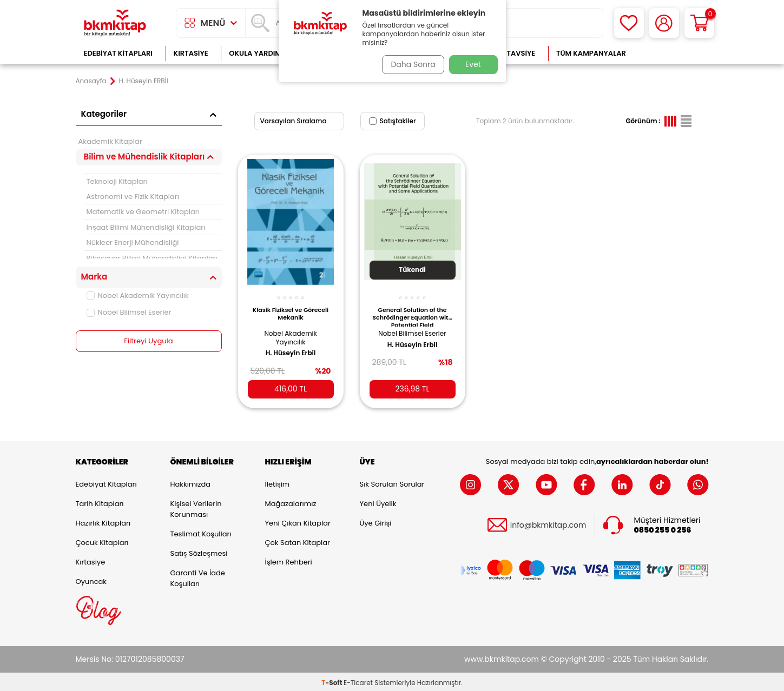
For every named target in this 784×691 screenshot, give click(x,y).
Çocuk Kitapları (102, 540)
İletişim (278, 482)
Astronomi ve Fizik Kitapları (133, 197)
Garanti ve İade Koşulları (198, 576)
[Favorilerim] (629, 23)
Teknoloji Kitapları (117, 181)
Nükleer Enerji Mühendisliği (133, 242)
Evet (473, 64)
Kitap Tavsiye (510, 53)
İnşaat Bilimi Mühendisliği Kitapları (146, 227)
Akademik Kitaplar (110, 141)
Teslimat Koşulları (201, 532)
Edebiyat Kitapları (118, 53)
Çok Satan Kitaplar (298, 540)
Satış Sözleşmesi (199, 551)
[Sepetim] (699, 23)
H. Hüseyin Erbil (291, 347)
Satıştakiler (393, 121)
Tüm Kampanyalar (591, 53)
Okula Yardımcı (259, 53)
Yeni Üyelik (378, 501)
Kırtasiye (191, 53)
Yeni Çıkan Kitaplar (298, 521)
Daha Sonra (410, 64)
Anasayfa (91, 81)
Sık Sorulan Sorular (392, 482)
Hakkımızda (190, 482)
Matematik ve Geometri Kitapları (143, 212)
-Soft (332, 680)
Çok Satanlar (673, 53)
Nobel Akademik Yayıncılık (138, 295)
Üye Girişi (376, 521)
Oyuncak (91, 579)
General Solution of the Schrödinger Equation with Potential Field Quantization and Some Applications (412, 310)
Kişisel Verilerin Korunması (196, 507)
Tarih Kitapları (100, 501)
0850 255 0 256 (663, 528)
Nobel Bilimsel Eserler (129, 312)
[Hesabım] (664, 23)
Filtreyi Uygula (149, 341)
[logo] (115, 23)
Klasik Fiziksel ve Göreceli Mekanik (291, 308)
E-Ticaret (358, 680)
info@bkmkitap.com (548, 523)
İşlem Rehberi (289, 560)
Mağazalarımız (291, 501)
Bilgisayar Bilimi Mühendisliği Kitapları (152, 258)
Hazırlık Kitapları (103, 521)
